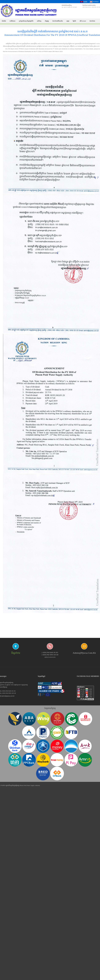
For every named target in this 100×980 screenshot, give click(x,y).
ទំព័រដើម (4, 21)
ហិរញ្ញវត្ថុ (47, 21)
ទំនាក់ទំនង (92, 21)
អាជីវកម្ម (39, 21)
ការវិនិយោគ (12, 21)
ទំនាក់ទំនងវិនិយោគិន (58, 21)
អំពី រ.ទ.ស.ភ (83, 21)
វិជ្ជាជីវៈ (75, 21)
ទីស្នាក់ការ (16, 653)
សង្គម (68, 21)
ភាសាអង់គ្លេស (94, 2)
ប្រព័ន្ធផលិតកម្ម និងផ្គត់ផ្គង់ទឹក (26, 21)
